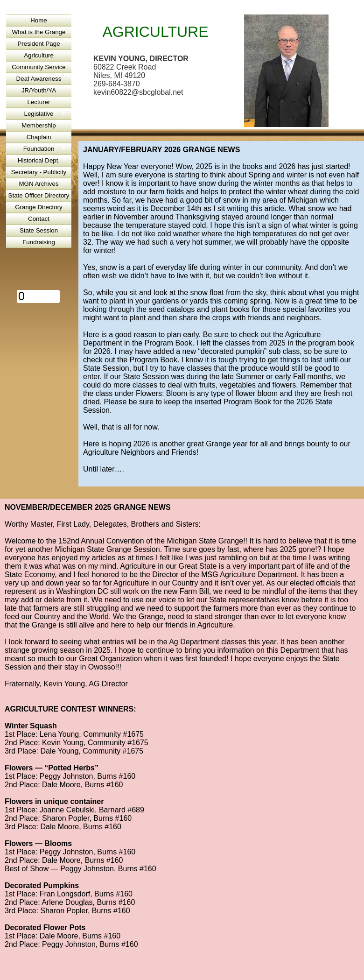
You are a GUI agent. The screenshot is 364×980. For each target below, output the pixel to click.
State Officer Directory (39, 195)
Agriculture (39, 55)
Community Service (39, 67)
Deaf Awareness (39, 79)
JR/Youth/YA (39, 90)
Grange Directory (38, 207)
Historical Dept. (39, 160)
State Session (39, 230)
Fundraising (39, 242)
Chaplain (39, 137)
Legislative (39, 114)
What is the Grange (39, 32)
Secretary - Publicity (39, 172)
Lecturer (39, 102)
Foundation (39, 149)
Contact (39, 219)
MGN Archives (38, 184)
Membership (38, 125)
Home (39, 20)
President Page (38, 44)
